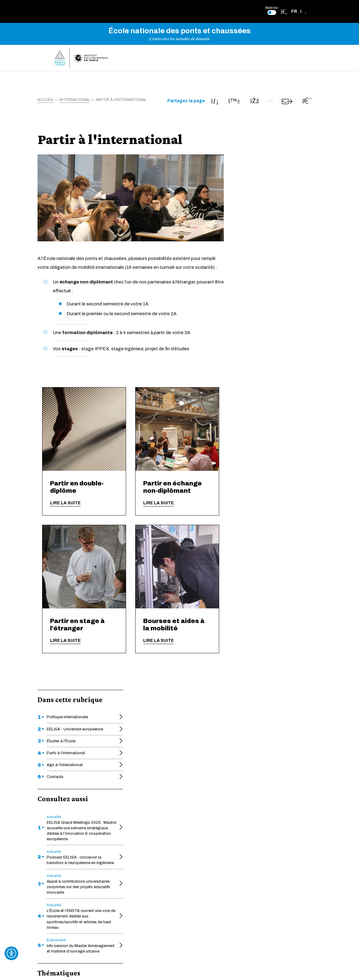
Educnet (129, 807)
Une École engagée (140, 816)
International (60, 445)
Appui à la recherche (141, 841)
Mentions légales (239, 828)
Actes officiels (135, 788)
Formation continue (188, 788)
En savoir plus (180, 727)
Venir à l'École (134, 850)
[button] (299, 12)
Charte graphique (185, 825)
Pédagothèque (183, 816)
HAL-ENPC (132, 797)
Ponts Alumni (181, 841)
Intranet (129, 866)
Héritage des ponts (187, 807)
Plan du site (234, 839)
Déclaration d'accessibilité (248, 788)
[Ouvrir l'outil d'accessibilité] (11, 953)
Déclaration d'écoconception (251, 799)
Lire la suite (163, 503)
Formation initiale (65, 433)
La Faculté (178, 797)
